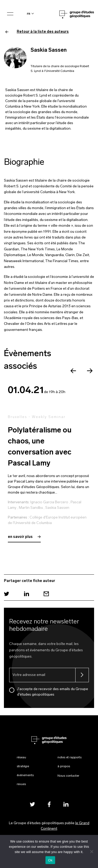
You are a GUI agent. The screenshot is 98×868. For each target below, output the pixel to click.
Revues (21, 784)
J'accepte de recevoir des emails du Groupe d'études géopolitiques (53, 692)
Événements (25, 775)
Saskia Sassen (57, 508)
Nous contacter (68, 776)
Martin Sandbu (31, 508)
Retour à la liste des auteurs (37, 32)
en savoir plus (24, 537)
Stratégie (23, 766)
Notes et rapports (70, 758)
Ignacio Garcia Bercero (49, 502)
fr (29, 14)
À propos (64, 766)
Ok (50, 860)
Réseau (21, 758)
